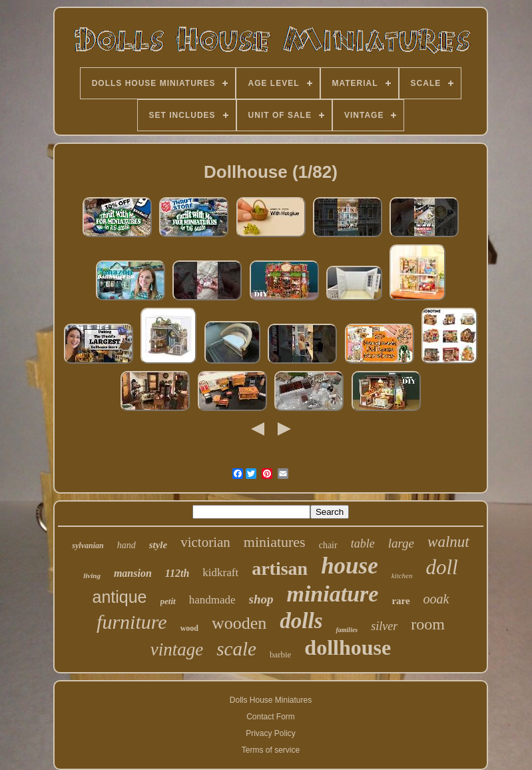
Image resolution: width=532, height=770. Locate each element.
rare (400, 601)
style (158, 545)
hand (127, 545)
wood (189, 628)
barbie (280, 654)
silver (384, 626)
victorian (205, 542)
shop (261, 599)
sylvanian (88, 546)
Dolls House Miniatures (271, 700)
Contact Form (271, 717)
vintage (177, 649)
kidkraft (220, 573)
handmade (212, 600)
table (363, 544)
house (350, 566)
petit (168, 601)
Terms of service (271, 750)
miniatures (275, 542)
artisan (280, 569)
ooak (436, 599)
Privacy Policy (271, 733)
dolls (301, 621)
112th (177, 573)
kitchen (402, 576)
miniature (332, 594)
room (428, 624)
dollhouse (348, 647)
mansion (133, 573)
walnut (448, 542)
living (92, 576)
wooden (239, 623)
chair (328, 545)
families (347, 630)
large (401, 543)
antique (120, 597)
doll (442, 567)
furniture (132, 622)
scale (236, 649)
